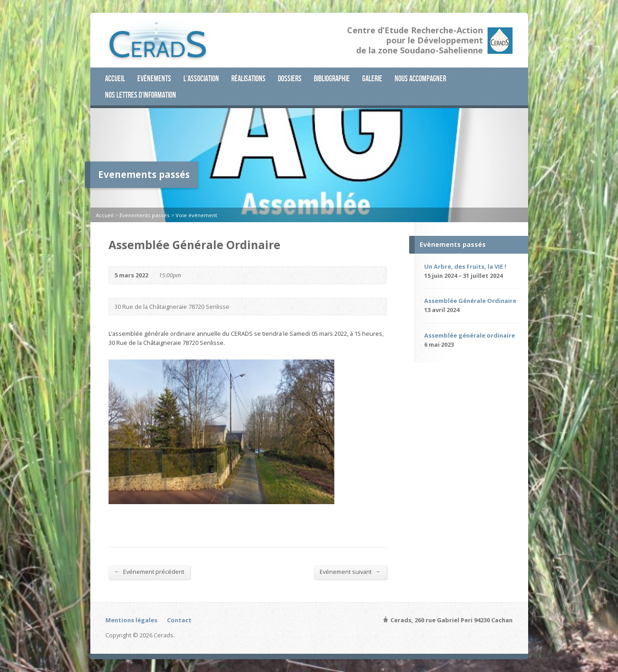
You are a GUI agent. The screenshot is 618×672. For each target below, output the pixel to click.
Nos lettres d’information (140, 95)
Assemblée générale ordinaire (470, 335)
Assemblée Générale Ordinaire (470, 301)
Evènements (154, 78)
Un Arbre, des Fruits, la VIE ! (465, 266)
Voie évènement (196, 215)
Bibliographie (332, 78)
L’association (201, 78)
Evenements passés (145, 215)
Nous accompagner (420, 78)
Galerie (372, 78)
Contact (179, 620)
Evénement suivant (350, 571)
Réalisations (248, 78)
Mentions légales (131, 620)
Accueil (115, 78)
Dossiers (290, 78)
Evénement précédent (150, 571)
